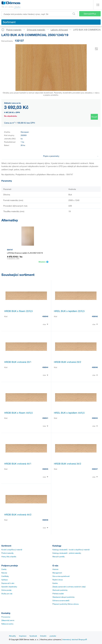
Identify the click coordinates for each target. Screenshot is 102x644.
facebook (33, 636)
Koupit (94, 117)
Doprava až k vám (8, 583)
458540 (45, 316)
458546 (95, 367)
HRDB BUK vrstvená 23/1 (18, 362)
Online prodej (6, 590)
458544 (45, 367)
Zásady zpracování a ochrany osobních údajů (69, 587)
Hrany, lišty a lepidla (9, 556)
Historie (55, 569)
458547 (95, 469)
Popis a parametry (71, 156)
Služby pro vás (7, 594)
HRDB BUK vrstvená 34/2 (67, 464)
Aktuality (12, 636)
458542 (95, 316)
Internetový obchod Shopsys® (75, 639)
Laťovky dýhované (59, 30)
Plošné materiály (14, 30)
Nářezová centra (7, 624)
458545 (45, 469)
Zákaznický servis (8, 620)
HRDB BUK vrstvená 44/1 (18, 464)
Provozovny (6, 617)
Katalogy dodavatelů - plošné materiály (67, 553)
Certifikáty (5, 576)
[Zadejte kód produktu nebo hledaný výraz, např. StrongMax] (40, 14)
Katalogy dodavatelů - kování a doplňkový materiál (71, 550)
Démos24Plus (90, 14)
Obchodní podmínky (60, 590)
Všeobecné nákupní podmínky (63, 597)
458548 (45, 520)
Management (57, 573)
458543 (95, 418)
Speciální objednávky (9, 587)
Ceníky (4, 569)
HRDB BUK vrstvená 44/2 (18, 515)
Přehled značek (58, 594)
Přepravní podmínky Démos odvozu (66, 604)
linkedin (43, 636)
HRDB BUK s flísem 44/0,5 (18, 413)
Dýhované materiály (36, 30)
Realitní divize (58, 580)
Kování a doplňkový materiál (12, 550)
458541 (45, 418)
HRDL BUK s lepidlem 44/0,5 (69, 413)
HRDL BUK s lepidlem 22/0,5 (69, 311)
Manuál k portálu (59, 556)
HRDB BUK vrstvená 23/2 (67, 362)
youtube (53, 636)
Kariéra (55, 583)
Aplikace (4, 580)
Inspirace (23, 636)
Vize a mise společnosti (61, 576)
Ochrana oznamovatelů (61, 600)
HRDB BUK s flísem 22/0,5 (18, 311)
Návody (4, 573)
